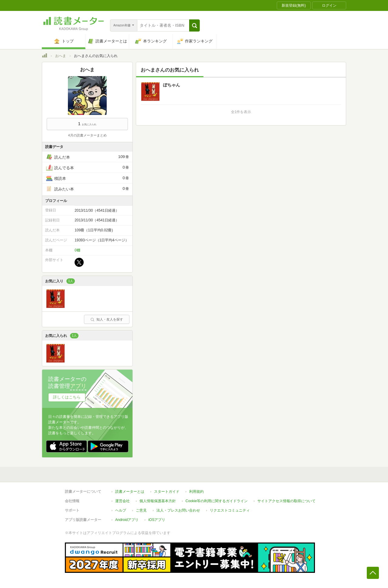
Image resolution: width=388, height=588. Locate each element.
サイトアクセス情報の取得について (286, 501)
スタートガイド (167, 492)
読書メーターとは (130, 492)
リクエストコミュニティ (230, 510)
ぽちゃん (172, 85)
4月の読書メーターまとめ (87, 135)
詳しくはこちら (67, 397)
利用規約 (196, 492)
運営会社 (122, 501)
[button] (194, 25)
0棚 (77, 250)
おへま (61, 56)
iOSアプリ (157, 520)
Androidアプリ (127, 520)
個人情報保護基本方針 (158, 501)
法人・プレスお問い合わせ (178, 510)
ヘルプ (121, 510)
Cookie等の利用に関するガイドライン (217, 501)
